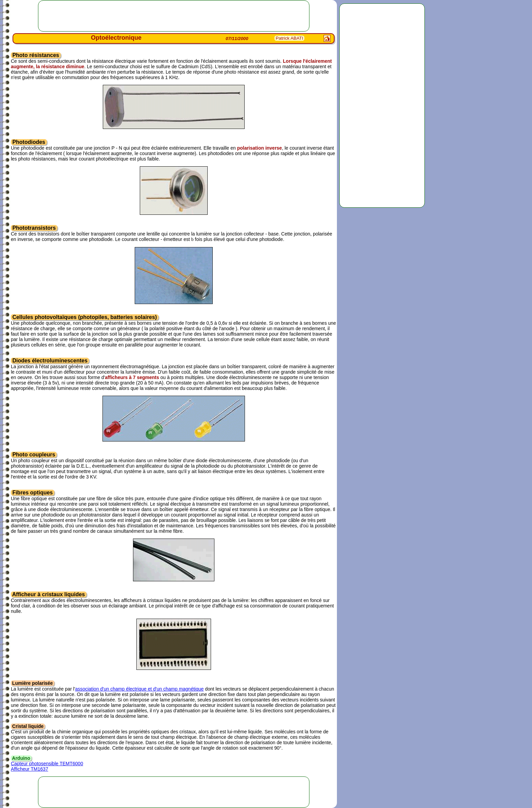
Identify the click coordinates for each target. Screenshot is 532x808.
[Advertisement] (382, 106)
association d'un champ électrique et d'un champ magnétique (139, 689)
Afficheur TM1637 (30, 769)
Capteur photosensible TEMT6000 (47, 764)
